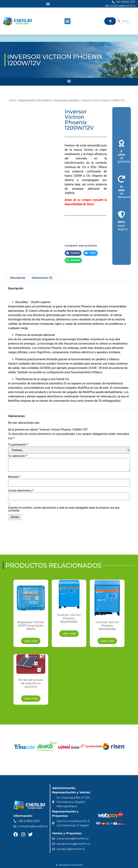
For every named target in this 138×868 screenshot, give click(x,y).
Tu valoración (18, 456)
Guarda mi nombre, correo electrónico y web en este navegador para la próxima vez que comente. (64, 509)
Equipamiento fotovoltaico (35, 100)
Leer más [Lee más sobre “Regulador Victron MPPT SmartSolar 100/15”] (31, 641)
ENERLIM (13, 38)
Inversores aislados (67, 100)
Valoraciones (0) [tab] (42, 278)
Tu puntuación (18, 445)
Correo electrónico (21, 491)
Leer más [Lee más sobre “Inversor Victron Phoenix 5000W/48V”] (69, 634)
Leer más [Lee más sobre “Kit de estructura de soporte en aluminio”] (31, 698)
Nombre (14, 477)
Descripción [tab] (18, 278)
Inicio (12, 100)
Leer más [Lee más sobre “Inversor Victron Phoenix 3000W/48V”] (107, 641)
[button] (48, 4)
